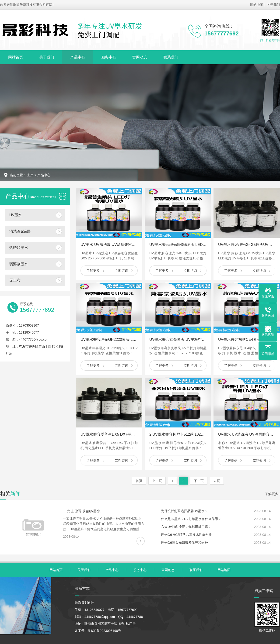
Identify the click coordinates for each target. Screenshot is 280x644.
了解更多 (93, 271)
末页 (217, 481)
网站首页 (16, 57)
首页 (139, 481)
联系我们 (171, 57)
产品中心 (78, 57)
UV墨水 (16, 215)
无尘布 (15, 280)
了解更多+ (273, 494)
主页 (30, 175)
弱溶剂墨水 (19, 264)
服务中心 (109, 57)
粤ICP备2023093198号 (104, 631)
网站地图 (257, 5)
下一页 (199, 481)
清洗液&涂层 (20, 231)
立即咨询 (122, 271)
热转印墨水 (19, 248)
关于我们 (273, 5)
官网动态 (140, 57)
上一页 (157, 481)
